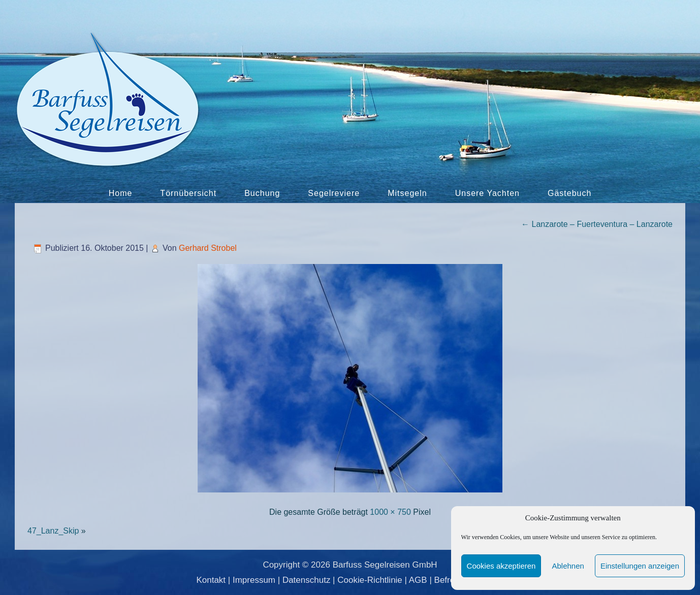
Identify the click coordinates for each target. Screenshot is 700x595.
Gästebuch (569, 193)
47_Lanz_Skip (53, 531)
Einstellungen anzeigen (640, 566)
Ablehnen (568, 566)
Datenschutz (307, 580)
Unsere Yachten (487, 193)
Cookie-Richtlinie (370, 580)
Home (121, 193)
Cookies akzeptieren (501, 566)
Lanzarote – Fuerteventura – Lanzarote (597, 224)
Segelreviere (334, 193)
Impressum (254, 580)
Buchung (262, 193)
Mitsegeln (407, 193)
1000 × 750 (390, 512)
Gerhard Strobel (208, 248)
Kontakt (211, 580)
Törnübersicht (188, 193)
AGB (418, 580)
